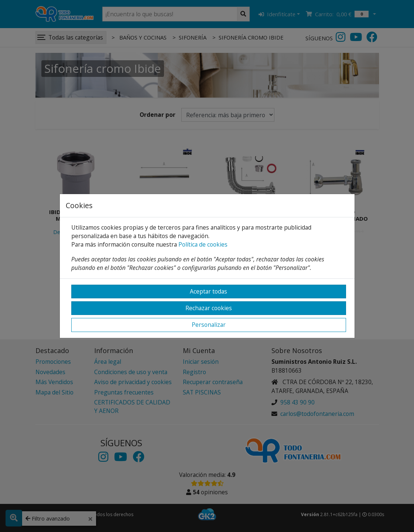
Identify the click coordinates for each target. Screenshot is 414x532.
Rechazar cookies (209, 308)
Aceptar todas (208, 291)
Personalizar (209, 325)
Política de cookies (203, 244)
